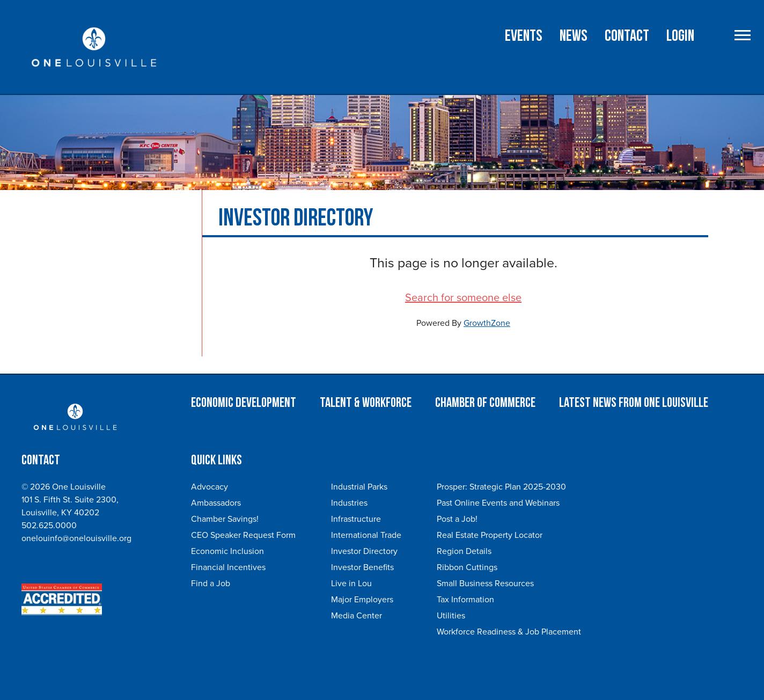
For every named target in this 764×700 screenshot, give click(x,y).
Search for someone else (463, 298)
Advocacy (210, 487)
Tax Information (465, 600)
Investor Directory (364, 551)
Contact (627, 36)
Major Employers (362, 600)
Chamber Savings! (225, 519)
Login (680, 36)
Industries (349, 503)
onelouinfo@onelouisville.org (76, 538)
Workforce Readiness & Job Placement (509, 632)
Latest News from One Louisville (634, 403)
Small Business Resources (485, 584)
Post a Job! (457, 519)
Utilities (451, 616)
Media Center (357, 616)
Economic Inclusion (227, 551)
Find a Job (211, 584)
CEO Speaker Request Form (243, 535)
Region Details (464, 551)
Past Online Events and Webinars (498, 503)
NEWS (574, 36)
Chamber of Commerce (485, 403)
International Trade (366, 535)
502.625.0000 (49, 526)
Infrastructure (356, 519)
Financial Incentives (228, 567)
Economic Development (244, 403)
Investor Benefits (362, 567)
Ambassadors (216, 503)
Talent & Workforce (366, 403)
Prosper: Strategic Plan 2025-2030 (501, 487)
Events (524, 36)
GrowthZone (487, 323)
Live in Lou (351, 584)
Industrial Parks (359, 487)
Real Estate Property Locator (490, 535)
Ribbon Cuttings (467, 567)
